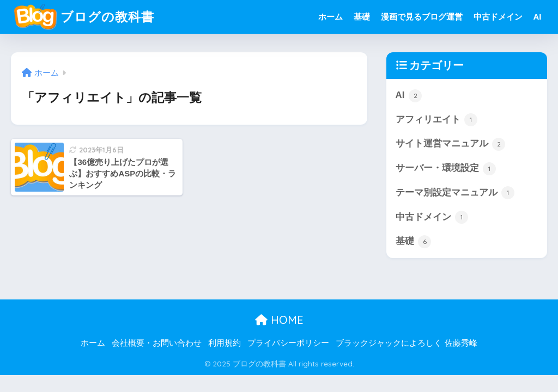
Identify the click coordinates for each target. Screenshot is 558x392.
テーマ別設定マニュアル (455, 193)
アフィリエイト (437, 120)
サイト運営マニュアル (451, 144)
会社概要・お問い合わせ (157, 343)
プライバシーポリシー (288, 343)
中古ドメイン (498, 17)
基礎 (362, 17)
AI (538, 17)
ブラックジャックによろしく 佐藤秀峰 (406, 343)
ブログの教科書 (84, 17)
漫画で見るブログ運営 (422, 17)
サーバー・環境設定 (446, 169)
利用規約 (225, 343)
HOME (279, 320)
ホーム (330, 17)
